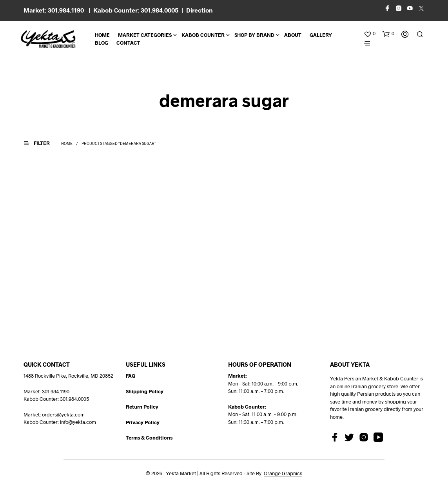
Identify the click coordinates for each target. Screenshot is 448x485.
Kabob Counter (203, 35)
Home (102, 35)
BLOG (102, 43)
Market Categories (145, 35)
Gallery (321, 35)
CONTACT (128, 43)
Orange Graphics (283, 473)
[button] (370, 34)
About (293, 35)
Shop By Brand (254, 35)
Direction (200, 10)
